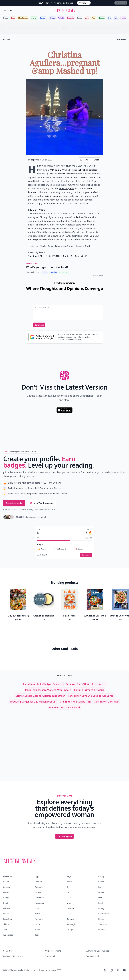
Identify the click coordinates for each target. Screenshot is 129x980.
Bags (69, 876)
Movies (6, 914)
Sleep (13, 18)
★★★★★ (121, 40)
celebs (7, 40)
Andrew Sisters (83, 217)
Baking (80, 18)
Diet (68, 887)
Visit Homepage (64, 836)
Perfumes (39, 919)
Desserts (70, 18)
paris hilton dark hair (106, 702)
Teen (94, 18)
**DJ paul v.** (57, 170)
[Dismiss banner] (100, 334)
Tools (37, 935)
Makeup (70, 908)
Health (6, 903)
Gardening (40, 898)
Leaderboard (42, 555)
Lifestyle (7, 908)
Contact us (8, 951)
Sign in (52, 509)
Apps (87, 18)
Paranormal (103, 914)
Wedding (102, 930)
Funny (101, 892)
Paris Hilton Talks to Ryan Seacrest (43, 684)
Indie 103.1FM (53, 256)
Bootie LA (67, 256)
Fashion (102, 18)
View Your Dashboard (41, 503)
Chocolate (54, 272)
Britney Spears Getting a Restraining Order (40, 696)
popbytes (35, 160)
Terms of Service (94, 956)
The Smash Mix (36, 256)
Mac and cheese (33, 272)
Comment (39, 325)
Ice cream (64, 272)
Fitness (38, 892)
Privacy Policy (51, 956)
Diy (110, 18)
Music (37, 914)
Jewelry (101, 903)
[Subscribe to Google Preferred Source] (42, 337)
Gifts (69, 898)
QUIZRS (101, 275)
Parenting (7, 919)
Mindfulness (23, 18)
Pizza (45, 272)
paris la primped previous (89, 690)
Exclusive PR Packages (13, 956)
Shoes (5, 18)
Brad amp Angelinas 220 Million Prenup (33, 702)
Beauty (123, 18)
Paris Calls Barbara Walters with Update (48, 690)
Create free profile (14, 503)
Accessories (8, 876)
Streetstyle (71, 924)
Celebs (52, 18)
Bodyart (38, 882)
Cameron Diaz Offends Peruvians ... (86, 684)
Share (95, 160)
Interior (34, 18)
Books (69, 882)
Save (84, 160)
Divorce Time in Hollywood (64, 707)
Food (69, 892)
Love (37, 908)
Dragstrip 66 (81, 256)
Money (101, 908)
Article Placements (53, 951)
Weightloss (8, 935)
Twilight (61, 18)
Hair (116, 18)
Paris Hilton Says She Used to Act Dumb (91, 696)
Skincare (43, 18)
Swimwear (103, 924)
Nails (69, 914)
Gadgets (7, 898)
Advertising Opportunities (98, 951)
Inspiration (40, 903)
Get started (86, 555)
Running (70, 919)
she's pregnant (67, 189)
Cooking (7, 887)
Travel (38, 930)
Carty (75, 232)
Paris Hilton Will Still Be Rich (75, 702)
